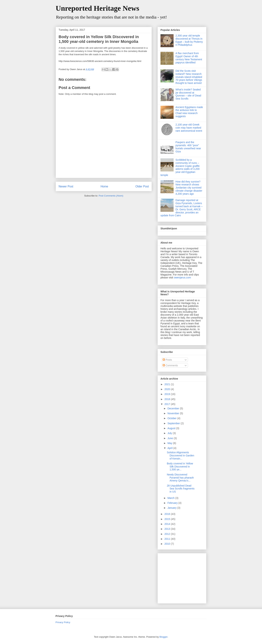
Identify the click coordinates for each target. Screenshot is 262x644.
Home (104, 186)
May (170, 443)
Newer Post (66, 186)
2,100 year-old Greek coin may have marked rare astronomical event (189, 128)
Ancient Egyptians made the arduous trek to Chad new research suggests (189, 112)
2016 (168, 514)
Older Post (142, 186)
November (174, 413)
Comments (170, 365)
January (172, 508)
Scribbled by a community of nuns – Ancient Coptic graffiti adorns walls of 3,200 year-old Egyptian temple (180, 167)
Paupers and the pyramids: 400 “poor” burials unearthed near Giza (188, 147)
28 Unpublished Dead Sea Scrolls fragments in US (181, 489)
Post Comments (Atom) (111, 196)
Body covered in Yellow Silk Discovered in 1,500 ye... (180, 467)
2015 (168, 519)
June (170, 438)
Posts (167, 360)
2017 (168, 404)
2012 (168, 534)
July (170, 433)
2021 (168, 384)
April (170, 448)
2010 (168, 544)
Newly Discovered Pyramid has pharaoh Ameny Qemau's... (180, 478)
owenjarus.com (182, 278)
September (174, 423)
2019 (168, 394)
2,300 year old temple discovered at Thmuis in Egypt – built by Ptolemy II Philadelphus (189, 40)
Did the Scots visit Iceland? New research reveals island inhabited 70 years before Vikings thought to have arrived (189, 77)
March (171, 498)
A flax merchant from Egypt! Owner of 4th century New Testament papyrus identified (189, 58)
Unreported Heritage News (97, 8)
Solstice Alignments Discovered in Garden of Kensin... (180, 455)
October (172, 418)
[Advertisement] (183, 577)
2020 (168, 389)
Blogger (163, 637)
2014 (168, 524)
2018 (168, 399)
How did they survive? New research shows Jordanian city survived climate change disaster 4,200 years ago (189, 188)
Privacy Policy (63, 622)
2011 (168, 539)
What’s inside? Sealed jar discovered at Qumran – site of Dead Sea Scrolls (188, 94)
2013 (168, 529)
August (172, 428)
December (174, 408)
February (173, 503)
